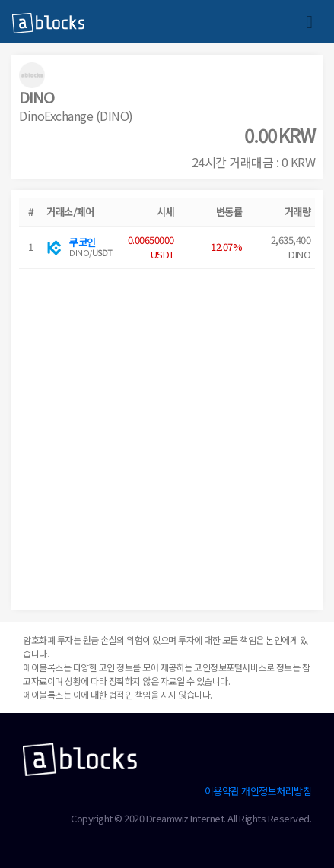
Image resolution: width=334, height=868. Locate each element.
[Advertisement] (167, 436)
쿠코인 (83, 242)
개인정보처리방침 (276, 791)
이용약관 (222, 791)
